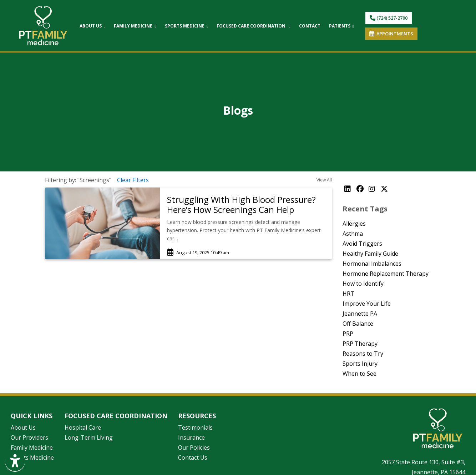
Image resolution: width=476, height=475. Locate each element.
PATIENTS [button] (341, 26)
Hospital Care (83, 427)
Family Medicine (32, 447)
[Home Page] (43, 25)
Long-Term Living (89, 437)
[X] (385, 189)
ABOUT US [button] (92, 26)
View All (324, 180)
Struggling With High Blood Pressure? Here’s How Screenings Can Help (241, 205)
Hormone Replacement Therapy (386, 274)
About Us (23, 427)
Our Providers (29, 437)
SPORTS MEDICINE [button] (186, 26)
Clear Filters (133, 180)
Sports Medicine (32, 457)
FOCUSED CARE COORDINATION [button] (253, 26)
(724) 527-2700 (389, 18)
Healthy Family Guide (370, 254)
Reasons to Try (363, 354)
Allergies (354, 224)
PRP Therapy (360, 344)
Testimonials (195, 427)
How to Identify (363, 284)
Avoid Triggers (362, 244)
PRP (348, 334)
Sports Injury (360, 364)
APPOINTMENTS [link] (391, 34)
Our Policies (194, 447)
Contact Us (193, 457)
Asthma (353, 234)
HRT (348, 294)
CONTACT (310, 26)
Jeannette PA (360, 314)
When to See (359, 374)
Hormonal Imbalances (372, 264)
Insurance (191, 437)
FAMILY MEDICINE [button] (135, 26)
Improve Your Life (367, 304)
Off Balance (358, 324)
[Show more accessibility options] (15, 462)
